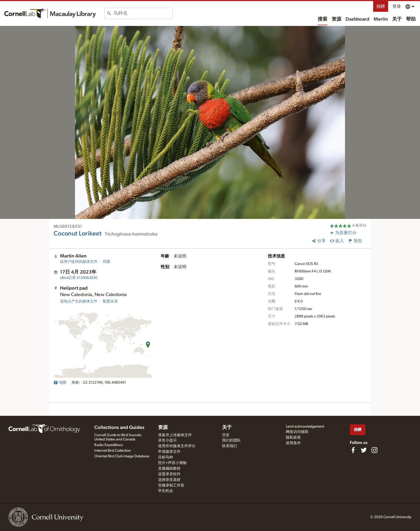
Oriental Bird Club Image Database (122, 456)
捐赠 (381, 6)
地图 (60, 383)
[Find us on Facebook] (353, 450)
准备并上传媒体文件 (175, 435)
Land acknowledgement (305, 427)
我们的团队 (231, 440)
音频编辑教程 (169, 469)
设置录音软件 (169, 474)
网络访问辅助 (297, 432)
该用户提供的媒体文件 (79, 262)
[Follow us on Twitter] (364, 450)
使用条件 (293, 443)
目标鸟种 (166, 457)
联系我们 (230, 446)
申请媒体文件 (169, 452)
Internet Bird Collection (113, 451)
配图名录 (110, 301)
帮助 (411, 19)
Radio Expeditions (109, 445)
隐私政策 (293, 437)
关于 (397, 19)
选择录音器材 (169, 480)
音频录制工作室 (171, 485)
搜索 (322, 19)
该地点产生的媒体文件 (79, 301)
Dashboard (357, 19)
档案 (107, 262)
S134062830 (79, 278)
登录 (397, 6)
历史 (226, 435)
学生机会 (166, 491)
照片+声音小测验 (172, 463)
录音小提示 (167, 440)
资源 (336, 19)
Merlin (381, 19)
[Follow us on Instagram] (374, 450)
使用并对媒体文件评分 (177, 446)
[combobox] (143, 13)
